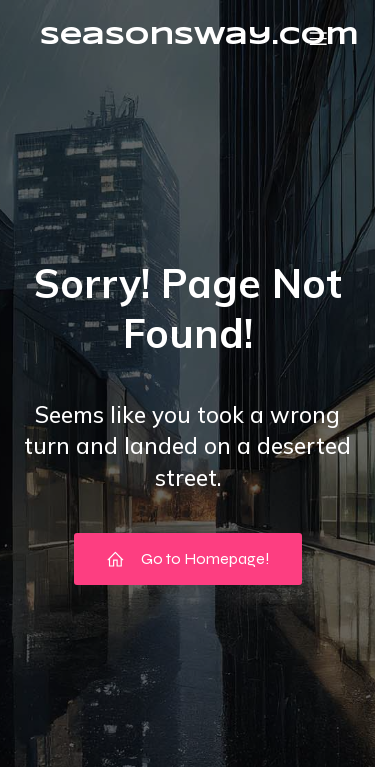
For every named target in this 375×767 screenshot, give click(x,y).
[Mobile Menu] (318, 38)
